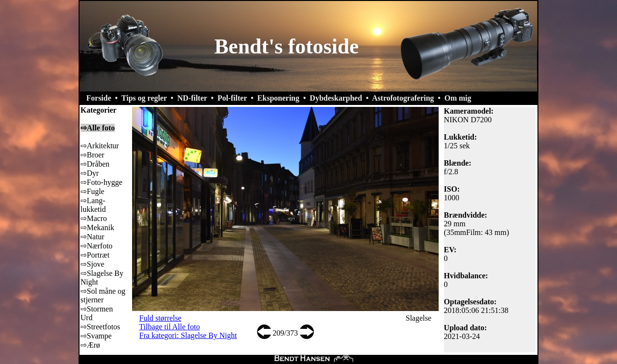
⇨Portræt (95, 255)
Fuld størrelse (161, 318)
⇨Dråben (95, 164)
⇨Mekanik (97, 227)
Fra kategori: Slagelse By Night (188, 335)
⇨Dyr (90, 173)
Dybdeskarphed (336, 98)
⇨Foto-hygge (101, 182)
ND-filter (192, 98)
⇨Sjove (92, 264)
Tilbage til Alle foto (170, 327)
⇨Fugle (92, 191)
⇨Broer (92, 155)
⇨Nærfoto (96, 246)
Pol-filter (232, 98)
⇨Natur (92, 237)
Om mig (458, 98)
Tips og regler (144, 98)
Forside (99, 98)
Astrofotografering (403, 98)
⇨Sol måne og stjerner (103, 295)
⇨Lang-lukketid (93, 205)
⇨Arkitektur (100, 146)
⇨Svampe (96, 336)
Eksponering (278, 98)
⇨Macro (94, 218)
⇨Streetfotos (100, 327)
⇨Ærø (90, 345)
